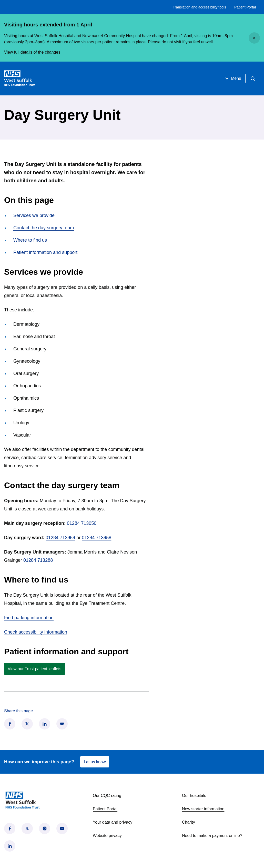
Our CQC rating (107, 796)
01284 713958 (97, 538)
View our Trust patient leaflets (35, 669)
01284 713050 (82, 523)
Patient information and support (45, 252)
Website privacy (107, 836)
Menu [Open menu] (232, 78)
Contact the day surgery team (44, 228)
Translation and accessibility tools (199, 7)
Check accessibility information (36, 632)
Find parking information (29, 618)
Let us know (95, 762)
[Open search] (253, 78)
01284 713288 (38, 560)
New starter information (203, 809)
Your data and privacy (113, 822)
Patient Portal (245, 7)
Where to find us (30, 240)
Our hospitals (194, 796)
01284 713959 (60, 538)
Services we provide (34, 215)
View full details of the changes (32, 52)
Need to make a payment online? (212, 836)
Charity (189, 822)
